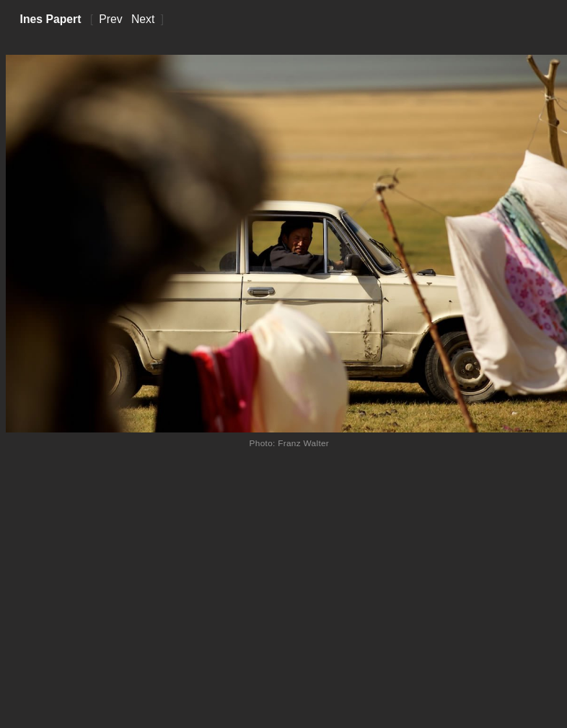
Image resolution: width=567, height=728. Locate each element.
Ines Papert (51, 19)
